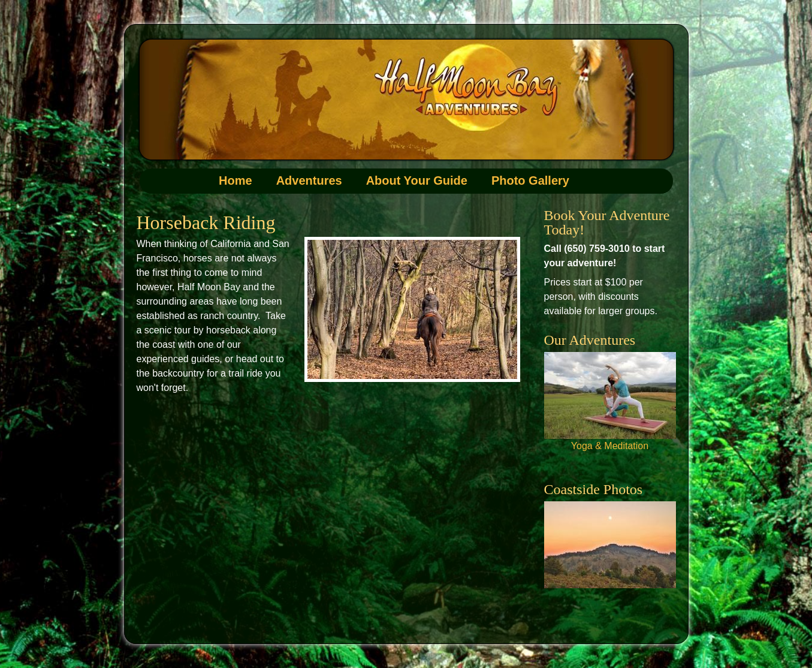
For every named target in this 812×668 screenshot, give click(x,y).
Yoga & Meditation (610, 446)
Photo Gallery (530, 180)
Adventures (309, 180)
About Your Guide (417, 180)
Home (236, 180)
